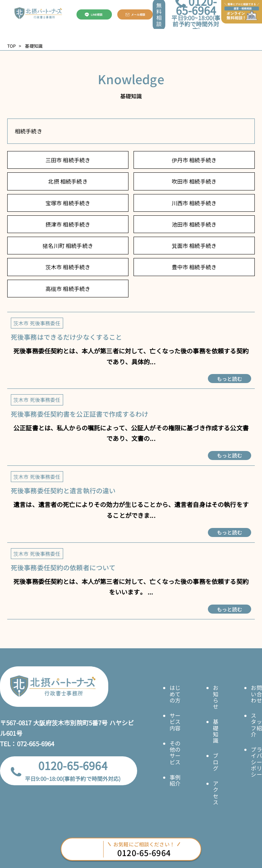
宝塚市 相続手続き (68, 203)
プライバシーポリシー (256, 762)
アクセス (216, 793)
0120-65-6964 (73, 765)
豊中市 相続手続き (194, 267)
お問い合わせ (256, 694)
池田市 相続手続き (194, 224)
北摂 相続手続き (68, 181)
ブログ (216, 762)
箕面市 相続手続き (194, 246)
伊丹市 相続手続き (194, 160)
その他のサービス (175, 753)
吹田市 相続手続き (194, 181)
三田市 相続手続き (68, 160)
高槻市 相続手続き (68, 289)
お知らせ (216, 697)
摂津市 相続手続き (68, 224)
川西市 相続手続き (194, 203)
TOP (12, 46)
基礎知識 (216, 731)
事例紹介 (175, 780)
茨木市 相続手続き (68, 267)
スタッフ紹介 (256, 725)
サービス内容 (175, 722)
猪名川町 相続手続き (68, 246)
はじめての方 (175, 694)
